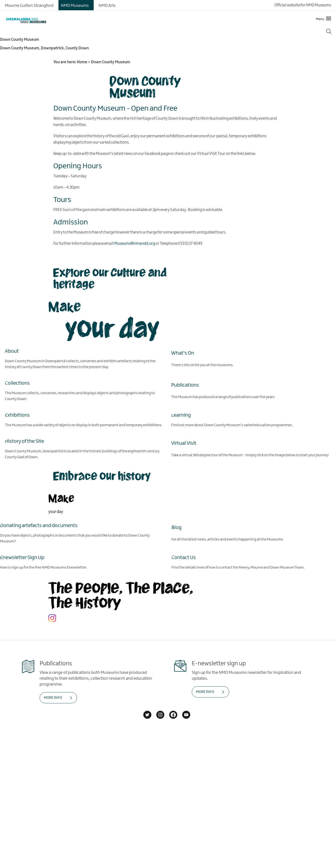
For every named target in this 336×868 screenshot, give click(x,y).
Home (82, 62)
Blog (176, 527)
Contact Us (184, 557)
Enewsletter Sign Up (22, 557)
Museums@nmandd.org (135, 244)
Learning (181, 415)
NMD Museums (75, 6)
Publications (185, 385)
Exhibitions (17, 415)
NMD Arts (107, 6)
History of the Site (24, 441)
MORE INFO (53, 698)
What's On (183, 353)
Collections (17, 383)
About (12, 351)
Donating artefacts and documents (39, 525)
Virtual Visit (184, 443)
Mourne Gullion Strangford (29, 6)
